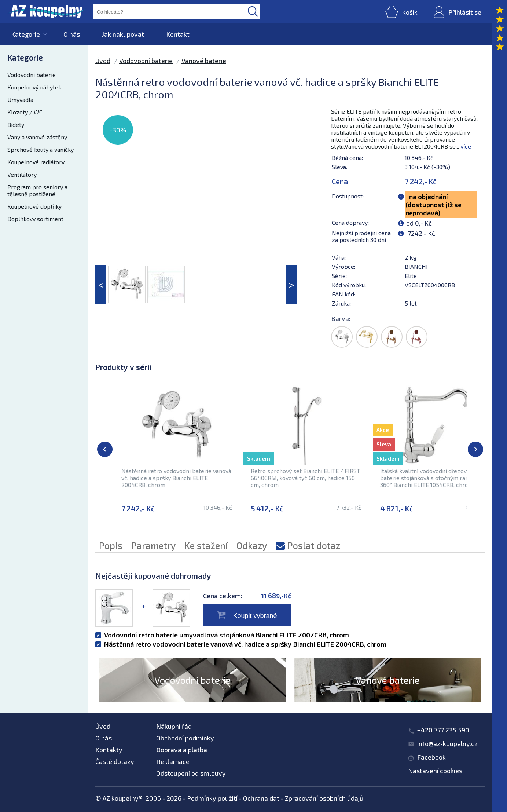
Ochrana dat (261, 798)
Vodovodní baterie (32, 75)
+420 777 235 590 (443, 730)
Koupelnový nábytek (34, 87)
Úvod (103, 61)
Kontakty (109, 750)
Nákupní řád (174, 726)
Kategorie (25, 34)
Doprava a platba (182, 750)
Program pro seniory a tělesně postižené (37, 190)
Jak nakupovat (123, 34)
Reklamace (173, 761)
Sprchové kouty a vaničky (41, 149)
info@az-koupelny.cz (447, 743)
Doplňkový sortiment (35, 219)
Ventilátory (22, 174)
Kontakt (178, 34)
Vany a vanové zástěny (37, 137)
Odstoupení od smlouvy (191, 773)
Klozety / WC (25, 112)
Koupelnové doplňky (34, 206)
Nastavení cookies (435, 771)
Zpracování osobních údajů (324, 798)
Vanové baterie (204, 61)
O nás (72, 34)
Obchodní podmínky (185, 738)
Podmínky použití (212, 798)
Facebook (431, 757)
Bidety (16, 125)
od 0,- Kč (419, 223)
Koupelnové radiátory (36, 162)
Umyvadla (20, 100)
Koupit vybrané (255, 616)
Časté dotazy (115, 761)
